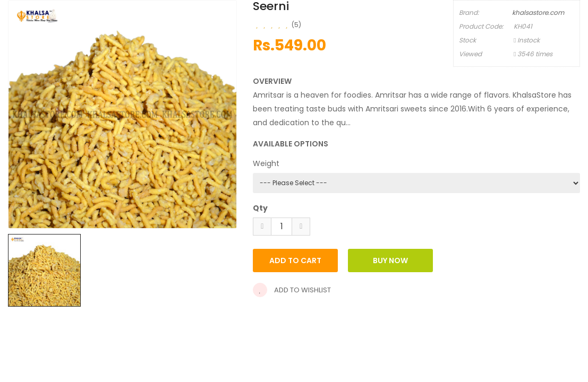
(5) (296, 25)
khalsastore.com (538, 12)
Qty (260, 208)
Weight (266, 163)
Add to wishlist (292, 290)
